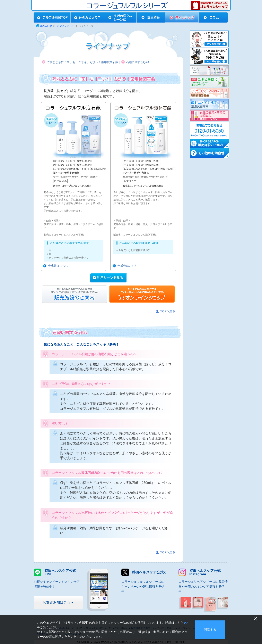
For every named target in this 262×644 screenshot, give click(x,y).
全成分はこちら (58, 266)
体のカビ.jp (46, 26)
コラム (213, 17)
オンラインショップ (142, 294)
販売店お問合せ (75, 294)
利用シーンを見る (108, 278)
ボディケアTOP (52, 17)
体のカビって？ (87, 17)
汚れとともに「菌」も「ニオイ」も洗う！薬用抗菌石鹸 (82, 62)
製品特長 (151, 17)
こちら (181, 623)
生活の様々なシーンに (120, 17)
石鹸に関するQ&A (138, 62)
